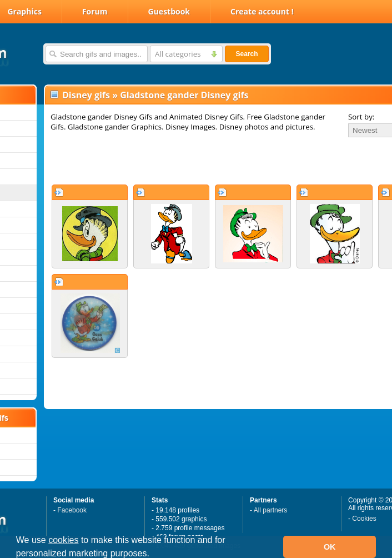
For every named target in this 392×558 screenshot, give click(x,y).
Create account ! (262, 11)
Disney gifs (86, 95)
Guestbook (169, 11)
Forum (95, 11)
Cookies (364, 519)
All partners (271, 510)
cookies (63, 540)
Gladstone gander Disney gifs (184, 95)
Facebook (72, 510)
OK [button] (330, 547)
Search (247, 54)
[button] (153, 555)
